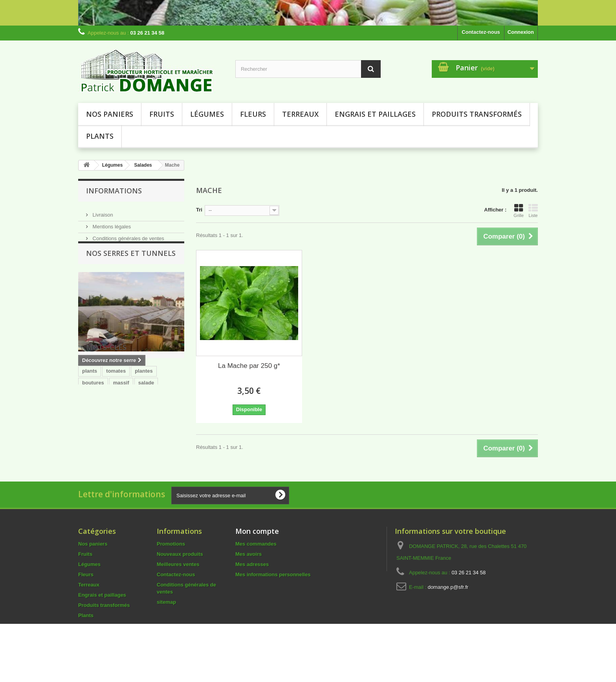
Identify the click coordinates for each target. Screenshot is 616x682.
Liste (533, 211)
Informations (114, 191)
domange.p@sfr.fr (448, 604)
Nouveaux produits (180, 571)
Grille (519, 211)
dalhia (90, 460)
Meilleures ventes (178, 581)
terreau (123, 448)
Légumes (207, 114)
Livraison (102, 212)
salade (146, 437)
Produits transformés (477, 114)
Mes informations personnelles (273, 591)
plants (90, 425)
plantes (144, 425)
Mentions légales (111, 223)
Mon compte (257, 548)
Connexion (521, 32)
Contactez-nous (481, 32)
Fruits (162, 114)
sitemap (166, 619)
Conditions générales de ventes (128, 235)
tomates (116, 425)
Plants (100, 136)
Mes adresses (252, 581)
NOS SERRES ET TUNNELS (131, 265)
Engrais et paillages (375, 114)
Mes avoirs (248, 571)
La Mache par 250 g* (249, 366)
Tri (199, 210)
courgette (94, 448)
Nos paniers (110, 114)
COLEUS (151, 448)
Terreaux (300, 114)
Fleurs (253, 114)
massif (121, 437)
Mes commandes (256, 561)
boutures (93, 437)
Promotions (171, 561)
